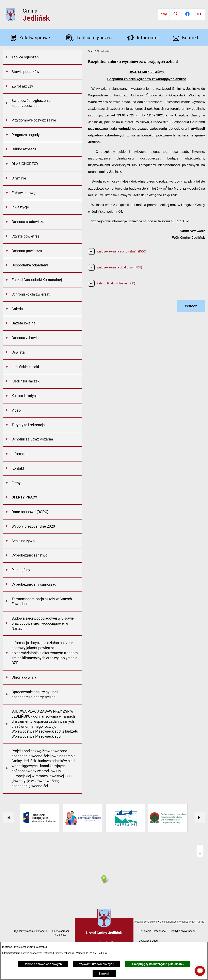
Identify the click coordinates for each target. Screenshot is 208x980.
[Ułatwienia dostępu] (199, 14)
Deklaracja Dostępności (153, 931)
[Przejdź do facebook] (187, 14)
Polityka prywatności (183, 931)
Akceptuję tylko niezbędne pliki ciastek (158, 964)
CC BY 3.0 (61, 935)
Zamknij (104, 974)
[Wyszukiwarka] (176, 14)
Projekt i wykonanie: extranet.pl (30, 931)
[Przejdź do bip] (164, 14)
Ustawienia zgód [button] (148, 941)
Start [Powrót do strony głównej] (91, 51)
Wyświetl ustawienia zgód (97, 964)
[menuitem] (43, 58)
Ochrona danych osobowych (43, 964)
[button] (200, 971)
